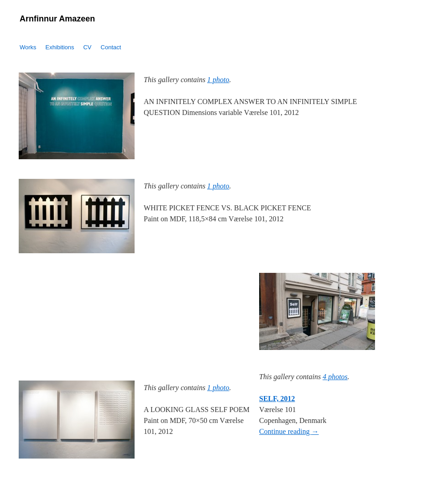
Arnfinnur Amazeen (57, 19)
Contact (111, 47)
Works (28, 47)
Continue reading (289, 431)
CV (87, 47)
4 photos (335, 377)
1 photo (218, 80)
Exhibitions (60, 47)
